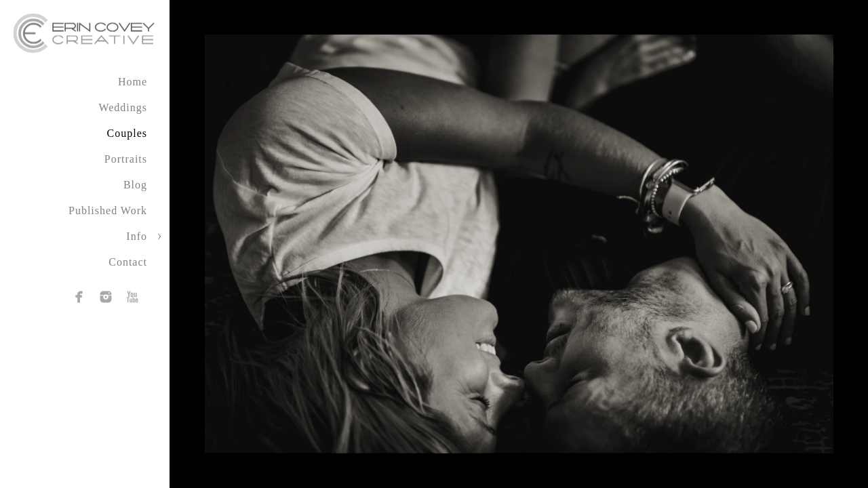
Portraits (126, 159)
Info (137, 236)
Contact (128, 262)
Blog (135, 185)
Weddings (123, 107)
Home (133, 82)
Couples (127, 133)
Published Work (108, 210)
